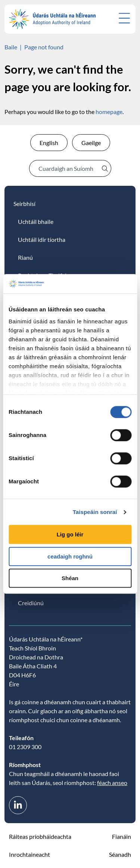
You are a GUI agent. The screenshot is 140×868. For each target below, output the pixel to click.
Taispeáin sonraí (95, 512)
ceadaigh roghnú (70, 556)
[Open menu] (124, 18)
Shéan (70, 578)
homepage (109, 112)
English (49, 143)
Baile (11, 47)
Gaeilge (91, 143)
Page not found (44, 47)
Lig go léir (70, 535)
